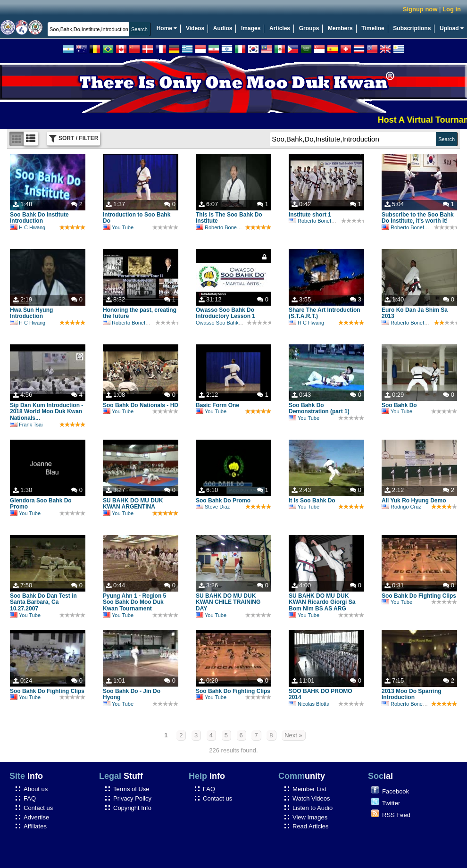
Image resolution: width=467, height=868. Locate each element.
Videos (195, 28)
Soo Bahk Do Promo (223, 501)
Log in (452, 9)
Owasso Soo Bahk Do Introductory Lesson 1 (225, 313)
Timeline (373, 28)
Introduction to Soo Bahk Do (137, 218)
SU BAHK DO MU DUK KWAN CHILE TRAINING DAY (228, 602)
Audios (223, 28)
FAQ (30, 798)
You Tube (118, 227)
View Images (310, 817)
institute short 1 (310, 215)
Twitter (391, 803)
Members (340, 28)
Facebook (396, 791)
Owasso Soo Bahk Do (221, 323)
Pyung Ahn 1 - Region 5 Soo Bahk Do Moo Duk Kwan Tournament (134, 602)
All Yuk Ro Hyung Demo (414, 501)
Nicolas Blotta (309, 704)
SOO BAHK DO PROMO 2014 (321, 694)
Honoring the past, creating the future (140, 313)
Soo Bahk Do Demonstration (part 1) (319, 409)
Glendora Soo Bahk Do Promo (41, 504)
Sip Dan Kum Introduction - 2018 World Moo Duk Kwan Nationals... (46, 412)
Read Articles (311, 826)
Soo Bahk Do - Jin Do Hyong (132, 694)
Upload (452, 28)
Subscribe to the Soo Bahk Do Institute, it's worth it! (418, 218)
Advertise (36, 817)
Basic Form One (217, 405)
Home (167, 28)
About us (36, 789)
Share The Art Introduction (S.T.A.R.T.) (325, 313)
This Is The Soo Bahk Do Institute (229, 218)
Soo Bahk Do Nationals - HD (141, 405)
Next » (293, 735)
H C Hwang (28, 227)
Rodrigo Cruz (401, 507)
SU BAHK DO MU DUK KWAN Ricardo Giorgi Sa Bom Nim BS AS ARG (322, 602)
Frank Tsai (26, 425)
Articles (280, 28)
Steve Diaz (213, 507)
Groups (309, 28)
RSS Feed (396, 815)
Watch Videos (311, 798)
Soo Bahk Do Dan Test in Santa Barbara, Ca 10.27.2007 (43, 602)
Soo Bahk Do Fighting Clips (419, 596)
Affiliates (35, 826)
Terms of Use (131, 789)
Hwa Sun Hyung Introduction (31, 313)
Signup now (420, 9)
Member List (309, 789)
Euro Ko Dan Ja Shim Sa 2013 (415, 313)
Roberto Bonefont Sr (224, 227)
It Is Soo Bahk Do (312, 501)
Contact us (38, 808)
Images (251, 28)
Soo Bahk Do (399, 405)
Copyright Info (132, 808)
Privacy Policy (132, 798)
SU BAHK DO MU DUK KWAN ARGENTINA (133, 504)
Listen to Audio (313, 808)
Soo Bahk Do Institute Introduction (39, 218)
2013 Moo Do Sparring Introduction (412, 694)
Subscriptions (412, 28)
